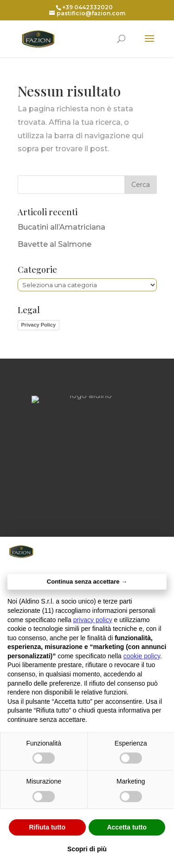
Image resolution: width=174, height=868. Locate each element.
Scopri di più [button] (87, 849)
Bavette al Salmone (55, 244)
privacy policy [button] (93, 620)
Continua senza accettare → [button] (87, 582)
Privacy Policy (39, 325)
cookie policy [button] (142, 656)
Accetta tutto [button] (127, 827)
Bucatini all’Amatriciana (61, 227)
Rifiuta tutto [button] (47, 827)
